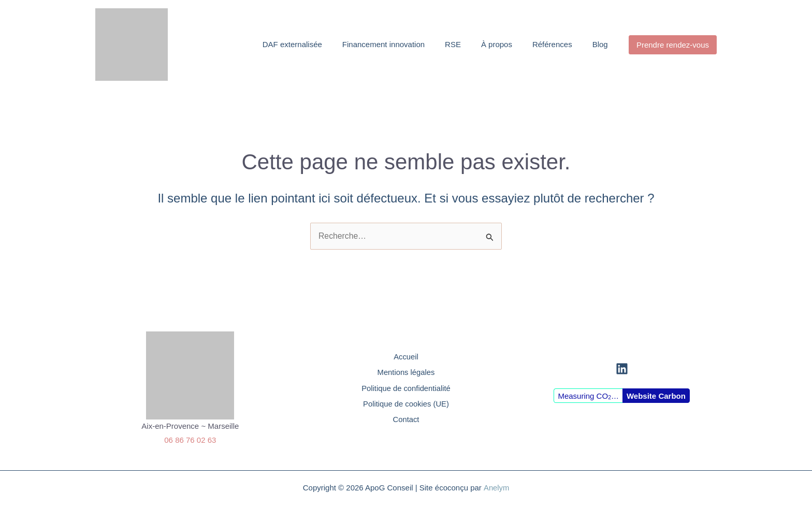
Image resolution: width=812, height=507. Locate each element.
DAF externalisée (300, 44)
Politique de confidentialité (406, 388)
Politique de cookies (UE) (406, 404)
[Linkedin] (622, 369)
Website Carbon (656, 396)
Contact (406, 420)
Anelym (496, 488)
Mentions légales (406, 372)
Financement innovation (389, 44)
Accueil (406, 355)
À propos (499, 44)
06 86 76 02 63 (190, 440)
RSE (457, 44)
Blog (600, 44)
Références (553, 44)
